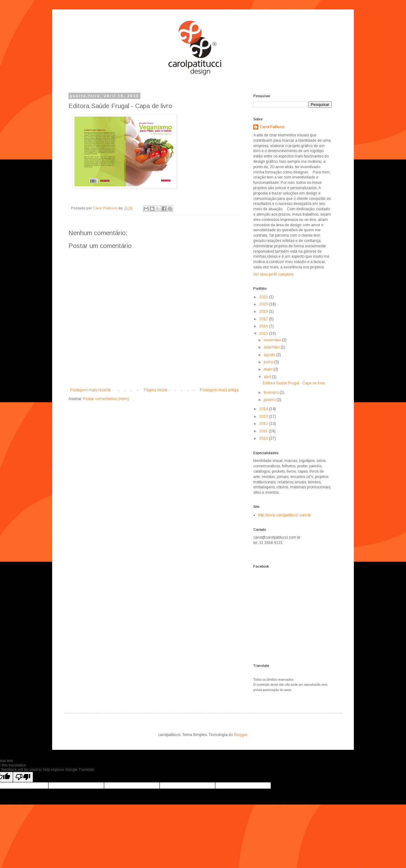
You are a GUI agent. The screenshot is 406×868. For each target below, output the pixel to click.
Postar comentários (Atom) (106, 399)
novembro (273, 340)
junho (269, 362)
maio (269, 369)
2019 (264, 311)
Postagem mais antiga (219, 390)
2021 (264, 297)
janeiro (270, 400)
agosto (270, 355)
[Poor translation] (23, 777)
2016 (264, 326)
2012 (264, 424)
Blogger (240, 735)
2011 (264, 431)
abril (268, 377)
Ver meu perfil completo (273, 274)
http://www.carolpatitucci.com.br (284, 515)
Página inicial (156, 390)
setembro (272, 347)
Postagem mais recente (91, 390)
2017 (264, 319)
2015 (264, 333)
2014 (264, 409)
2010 (264, 438)
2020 (264, 304)
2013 (264, 416)
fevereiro (272, 393)
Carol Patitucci (272, 127)
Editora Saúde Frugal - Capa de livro (294, 383)
